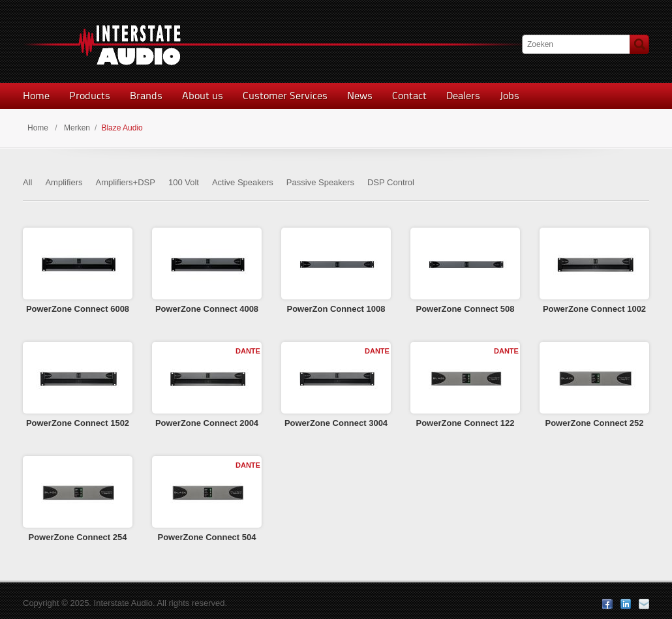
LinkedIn (626, 604)
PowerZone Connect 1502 (78, 423)
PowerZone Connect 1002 (594, 309)
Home (36, 96)
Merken (77, 128)
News (360, 96)
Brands (146, 96)
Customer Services (285, 96)
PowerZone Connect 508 (466, 309)
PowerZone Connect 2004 (207, 423)
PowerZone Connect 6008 (78, 309)
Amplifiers (64, 182)
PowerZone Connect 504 (207, 537)
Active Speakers (243, 182)
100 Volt (184, 182)
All (27, 182)
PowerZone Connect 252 (595, 423)
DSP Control (391, 182)
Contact (409, 96)
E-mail (644, 604)
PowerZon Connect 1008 (336, 309)
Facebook (607, 604)
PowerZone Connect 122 (466, 423)
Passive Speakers (320, 182)
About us (203, 96)
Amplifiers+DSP (126, 182)
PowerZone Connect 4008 (207, 309)
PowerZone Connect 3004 (336, 423)
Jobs (510, 96)
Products (90, 96)
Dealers (463, 96)
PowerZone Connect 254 (78, 537)
